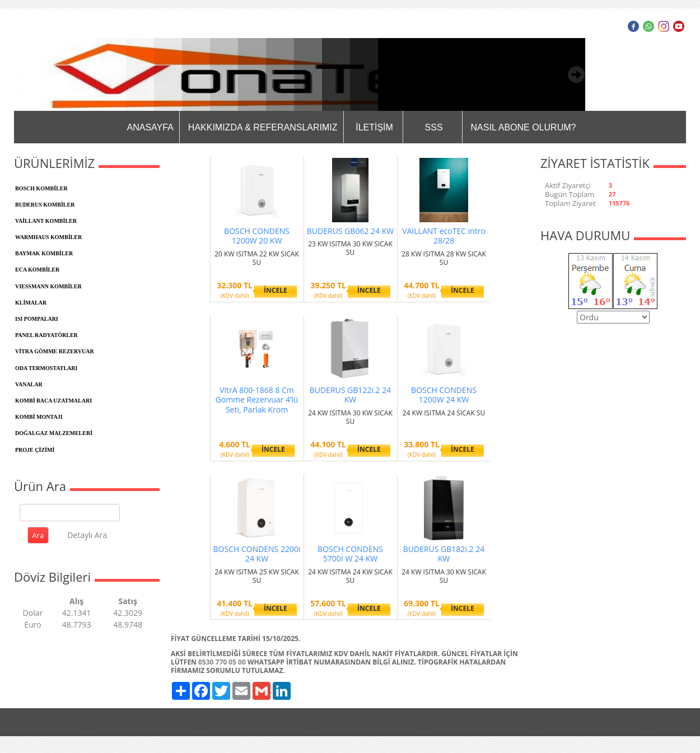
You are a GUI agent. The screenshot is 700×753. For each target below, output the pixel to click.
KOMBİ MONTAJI (39, 417)
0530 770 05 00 (222, 662)
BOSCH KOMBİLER (41, 188)
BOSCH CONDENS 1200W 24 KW (444, 395)
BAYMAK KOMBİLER (44, 253)
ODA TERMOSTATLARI (46, 368)
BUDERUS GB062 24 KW (350, 231)
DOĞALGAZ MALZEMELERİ (54, 433)
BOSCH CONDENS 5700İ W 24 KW (350, 554)
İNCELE (276, 290)
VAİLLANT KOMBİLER (46, 221)
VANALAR (29, 384)
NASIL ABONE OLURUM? (524, 127)
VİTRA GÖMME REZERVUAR (55, 351)
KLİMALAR (31, 303)
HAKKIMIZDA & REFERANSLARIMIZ (263, 127)
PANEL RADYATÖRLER (46, 335)
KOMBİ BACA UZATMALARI (53, 401)
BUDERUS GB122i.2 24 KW (350, 395)
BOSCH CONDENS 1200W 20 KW (257, 236)
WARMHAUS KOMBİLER (48, 237)
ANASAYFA (150, 127)
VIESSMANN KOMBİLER (48, 286)
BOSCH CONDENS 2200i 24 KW (257, 554)
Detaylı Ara (87, 535)
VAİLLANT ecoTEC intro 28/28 (444, 236)
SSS (434, 127)
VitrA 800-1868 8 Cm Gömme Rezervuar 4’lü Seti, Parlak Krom (257, 400)
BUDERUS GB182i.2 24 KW (444, 554)
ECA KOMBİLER (37, 270)
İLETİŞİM (374, 127)
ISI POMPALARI (37, 319)
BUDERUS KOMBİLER (45, 205)
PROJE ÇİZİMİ (35, 450)
